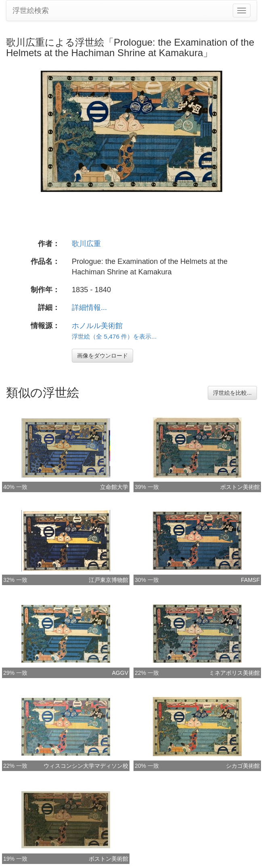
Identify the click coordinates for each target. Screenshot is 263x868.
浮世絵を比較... (232, 393)
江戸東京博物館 (109, 580)
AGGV (120, 673)
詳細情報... (89, 308)
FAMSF (250, 580)
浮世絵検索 (31, 11)
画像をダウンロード (102, 356)
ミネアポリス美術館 (234, 673)
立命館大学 (114, 487)
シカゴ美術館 (243, 766)
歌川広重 (86, 244)
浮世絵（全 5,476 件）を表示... (114, 336)
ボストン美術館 (240, 487)
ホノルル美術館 (97, 326)
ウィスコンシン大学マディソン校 (86, 766)
